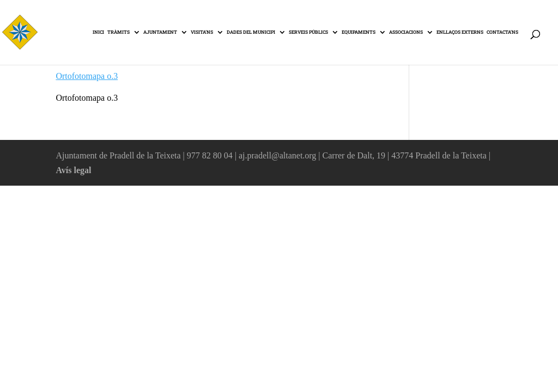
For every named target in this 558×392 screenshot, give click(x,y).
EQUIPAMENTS (359, 32)
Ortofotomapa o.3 (87, 76)
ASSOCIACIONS (406, 32)
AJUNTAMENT (160, 32)
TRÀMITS (119, 32)
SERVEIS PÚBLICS (308, 32)
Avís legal (73, 170)
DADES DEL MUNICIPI (251, 32)
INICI (98, 32)
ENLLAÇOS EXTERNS (460, 32)
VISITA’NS (202, 32)
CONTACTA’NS (502, 32)
